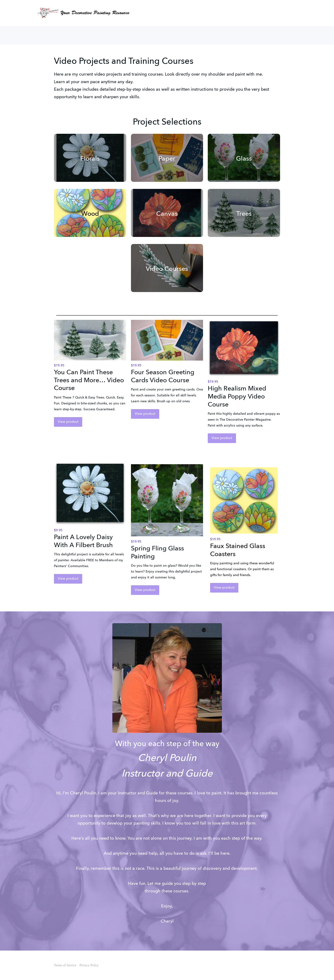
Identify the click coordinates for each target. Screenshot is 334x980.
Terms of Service (65, 965)
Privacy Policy (89, 965)
